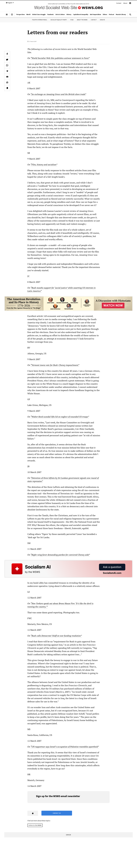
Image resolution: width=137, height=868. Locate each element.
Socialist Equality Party (59, 20)
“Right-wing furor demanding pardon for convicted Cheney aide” (60, 555)
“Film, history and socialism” (44, 165)
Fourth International (40, 20)
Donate (102, 20)
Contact (119, 3)
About (125, 3)
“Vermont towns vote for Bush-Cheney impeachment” (55, 365)
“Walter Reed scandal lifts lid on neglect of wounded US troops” (60, 417)
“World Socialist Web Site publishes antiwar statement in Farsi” (60, 58)
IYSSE (72, 20)
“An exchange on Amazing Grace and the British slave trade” (58, 94)
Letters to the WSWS (35, 825)
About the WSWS (82, 20)
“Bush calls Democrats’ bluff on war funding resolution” (56, 636)
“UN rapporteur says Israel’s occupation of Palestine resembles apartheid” (65, 747)
